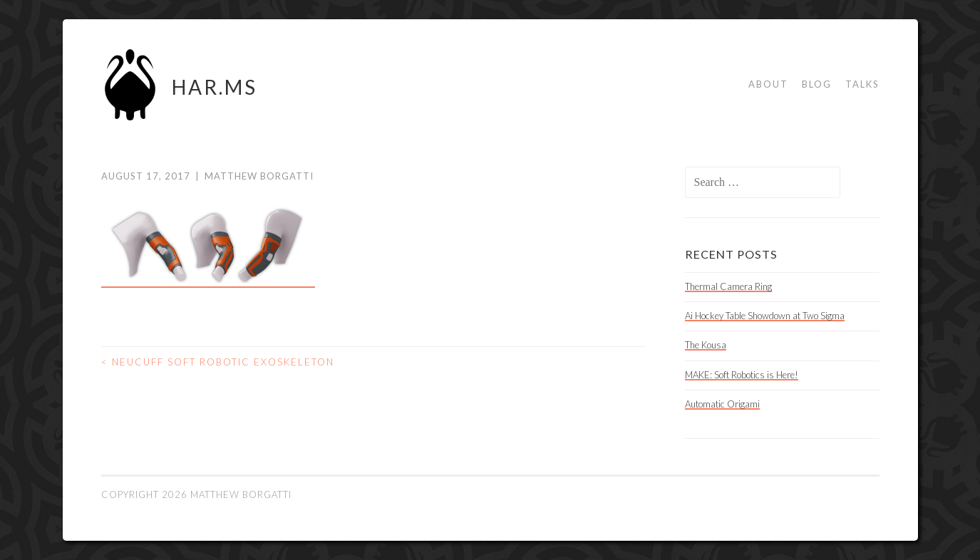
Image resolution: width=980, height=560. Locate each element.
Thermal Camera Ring (728, 286)
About (768, 84)
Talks (862, 84)
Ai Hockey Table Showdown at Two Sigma (765, 316)
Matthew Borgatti (259, 176)
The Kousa (706, 345)
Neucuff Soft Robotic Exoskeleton (218, 362)
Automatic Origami (722, 404)
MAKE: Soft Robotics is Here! (742, 375)
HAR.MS (215, 87)
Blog (817, 84)
